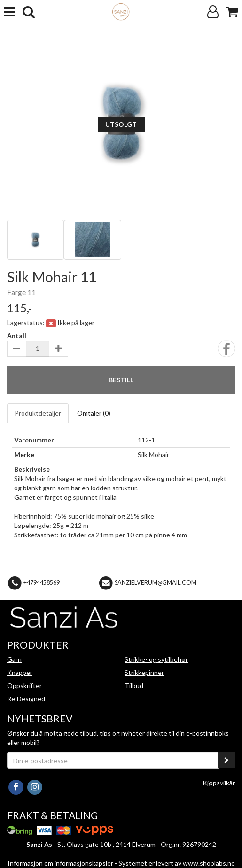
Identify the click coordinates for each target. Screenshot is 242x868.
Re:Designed (26, 699)
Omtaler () (94, 413)
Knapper (20, 672)
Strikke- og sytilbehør (156, 659)
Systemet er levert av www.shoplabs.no (177, 863)
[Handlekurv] (232, 12)
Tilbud (134, 686)
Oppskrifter (24, 686)
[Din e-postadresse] (113, 760)
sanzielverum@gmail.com (156, 582)
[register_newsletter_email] (226, 760)
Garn (14, 659)
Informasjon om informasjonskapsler (60, 863)
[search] (29, 12)
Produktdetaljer (38, 413)
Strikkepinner (144, 672)
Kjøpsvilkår (219, 783)
